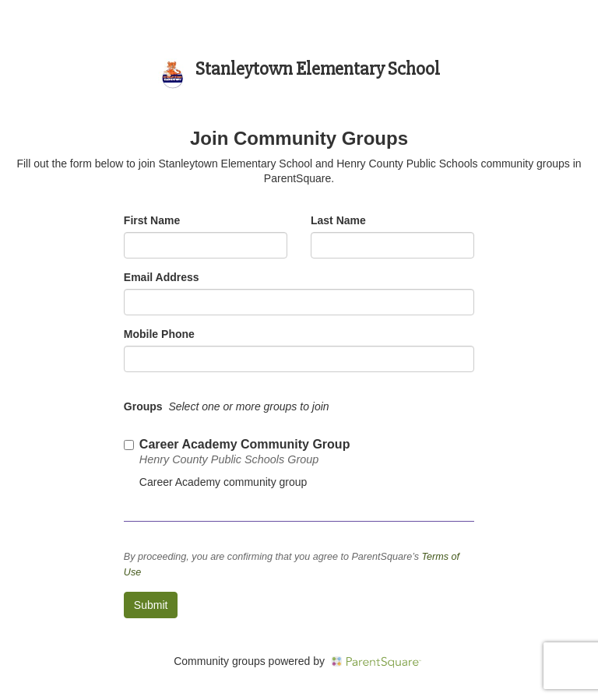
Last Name (338, 220)
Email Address (162, 277)
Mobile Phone (159, 334)
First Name (152, 220)
